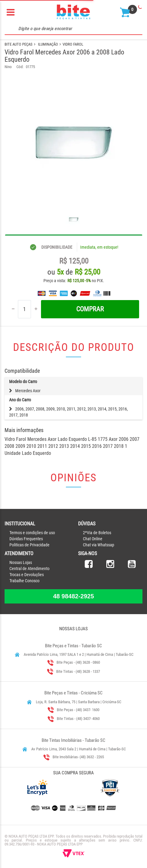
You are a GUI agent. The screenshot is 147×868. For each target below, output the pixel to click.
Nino (8, 67)
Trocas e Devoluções (27, 575)
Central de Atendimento (29, 569)
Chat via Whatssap (99, 545)
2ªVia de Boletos (97, 533)
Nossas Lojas (21, 562)
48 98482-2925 (74, 596)
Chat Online (93, 539)
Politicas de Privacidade (29, 545)
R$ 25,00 (87, 272)
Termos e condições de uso (32, 533)
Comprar (90, 309)
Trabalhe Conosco (24, 581)
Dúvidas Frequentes (26, 539)
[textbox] (73, 29)
